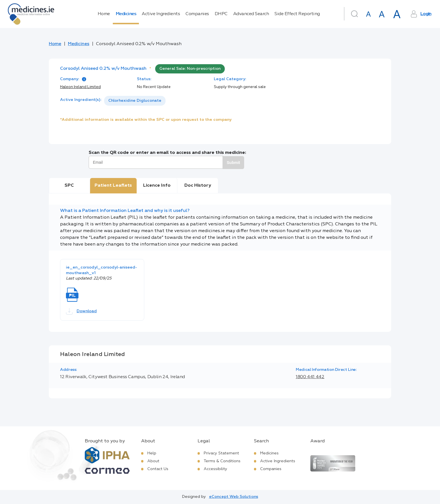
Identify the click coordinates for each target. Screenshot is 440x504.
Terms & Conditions (222, 461)
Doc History (198, 186)
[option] (135, 101)
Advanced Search (251, 14)
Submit (233, 163)
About (153, 461)
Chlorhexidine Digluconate (135, 101)
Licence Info (157, 186)
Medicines (126, 14)
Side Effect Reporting (297, 14)
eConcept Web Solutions (234, 497)
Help (152, 453)
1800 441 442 (310, 377)
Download (81, 311)
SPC (69, 186)
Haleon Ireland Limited (80, 87)
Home (104, 14)
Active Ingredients (161, 14)
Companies (197, 14)
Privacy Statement (221, 453)
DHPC (221, 14)
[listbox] (135, 101)
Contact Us (158, 469)
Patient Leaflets (113, 186)
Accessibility (216, 469)
